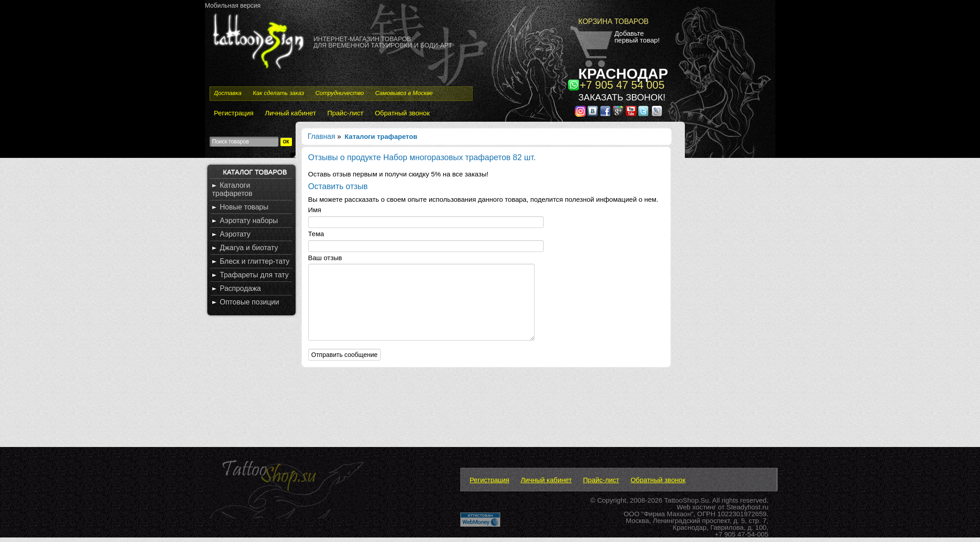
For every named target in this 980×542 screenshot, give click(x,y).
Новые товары (244, 207)
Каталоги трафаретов (232, 189)
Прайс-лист (345, 113)
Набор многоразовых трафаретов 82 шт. (460, 157)
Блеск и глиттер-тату (255, 261)
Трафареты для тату (254, 275)
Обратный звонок (402, 113)
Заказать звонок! (622, 97)
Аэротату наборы (249, 221)
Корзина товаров (614, 21)
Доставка (228, 93)
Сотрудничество (340, 93)
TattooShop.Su (686, 500)
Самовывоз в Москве (404, 93)
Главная (322, 136)
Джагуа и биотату (249, 248)
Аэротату (235, 234)
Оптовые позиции (250, 302)
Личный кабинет (290, 113)
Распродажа (241, 288)
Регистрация (234, 113)
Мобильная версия (233, 5)
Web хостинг (696, 507)
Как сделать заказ (278, 93)
